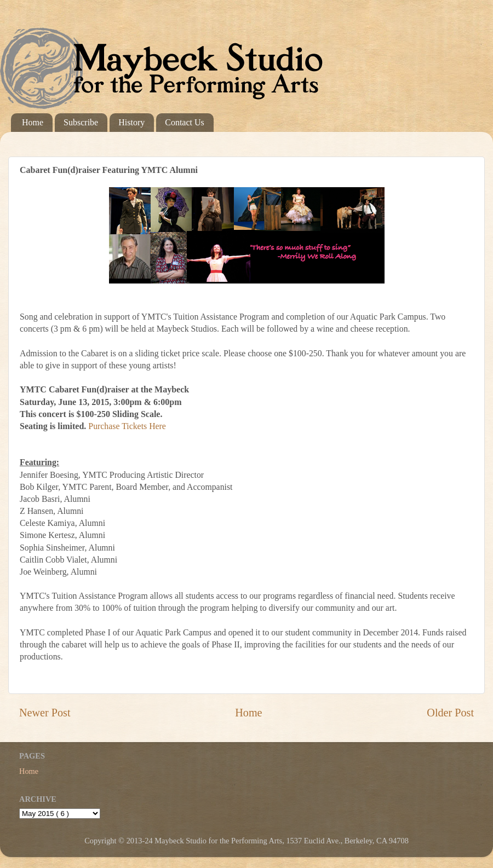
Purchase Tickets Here (127, 426)
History (131, 122)
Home (33, 122)
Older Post (450, 713)
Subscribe (81, 122)
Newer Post (45, 713)
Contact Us (185, 122)
